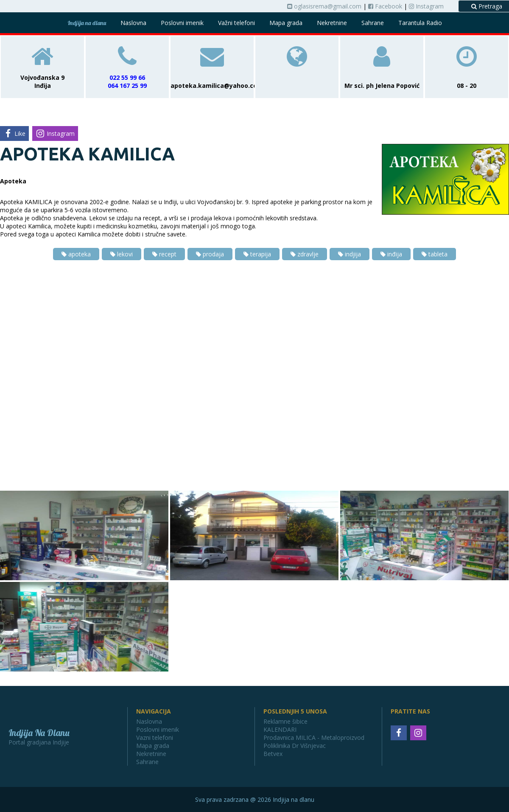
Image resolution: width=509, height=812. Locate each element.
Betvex (273, 754)
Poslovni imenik (182, 23)
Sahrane (373, 23)
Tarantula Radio (420, 23)
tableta (435, 254)
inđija (391, 254)
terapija (257, 254)
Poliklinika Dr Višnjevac (295, 746)
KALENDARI (280, 729)
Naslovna (133, 23)
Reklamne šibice (285, 721)
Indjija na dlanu (87, 23)
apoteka (76, 254)
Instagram (426, 6)
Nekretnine (332, 23)
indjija (350, 254)
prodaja (210, 254)
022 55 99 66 (127, 77)
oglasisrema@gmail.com (324, 6)
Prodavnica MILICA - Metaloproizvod (314, 738)
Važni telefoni (236, 23)
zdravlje (305, 254)
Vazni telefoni (155, 738)
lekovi (122, 254)
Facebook (385, 6)
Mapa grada (286, 23)
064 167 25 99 (127, 86)
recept (164, 254)
